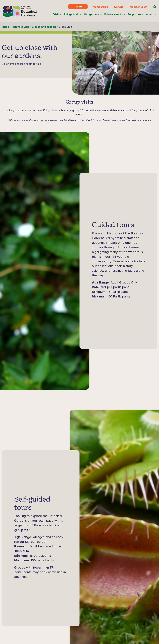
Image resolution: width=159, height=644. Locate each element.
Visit (57, 14)
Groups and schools (44, 27)
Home (5, 27)
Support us (135, 14)
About (151, 14)
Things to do (73, 14)
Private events (115, 14)
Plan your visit (20, 27)
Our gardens (93, 14)
